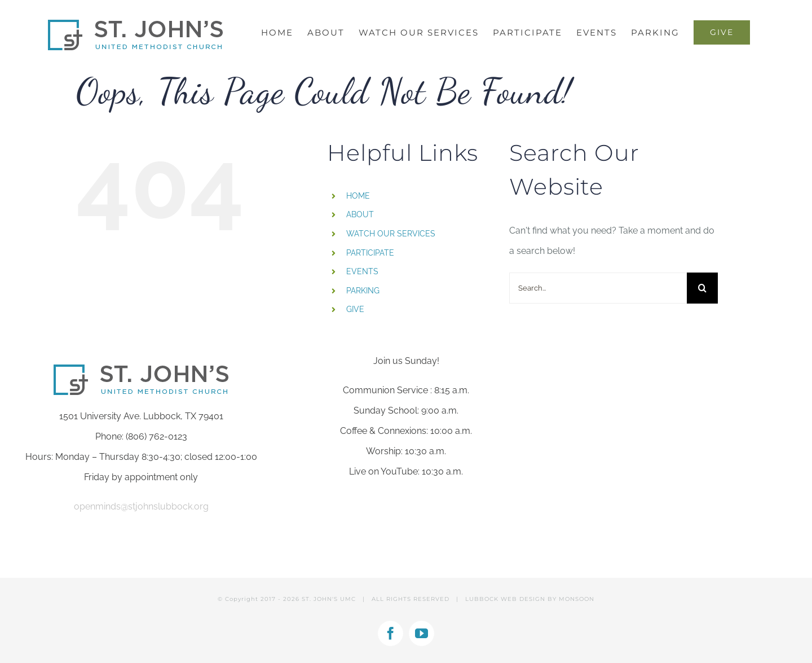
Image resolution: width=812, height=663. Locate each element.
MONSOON (577, 599)
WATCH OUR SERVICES (391, 234)
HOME (358, 196)
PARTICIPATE (370, 253)
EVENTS (362, 271)
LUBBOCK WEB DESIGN (505, 599)
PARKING (363, 291)
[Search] (702, 288)
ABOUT (360, 214)
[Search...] (598, 288)
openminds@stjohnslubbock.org (141, 506)
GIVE (355, 309)
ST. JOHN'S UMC (329, 599)
